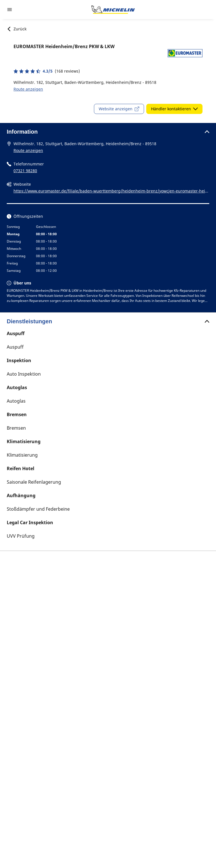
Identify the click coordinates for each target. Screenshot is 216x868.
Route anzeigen (28, 89)
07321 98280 (25, 171)
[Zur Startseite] (113, 10)
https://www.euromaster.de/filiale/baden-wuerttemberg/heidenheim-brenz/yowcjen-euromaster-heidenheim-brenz (111, 191)
